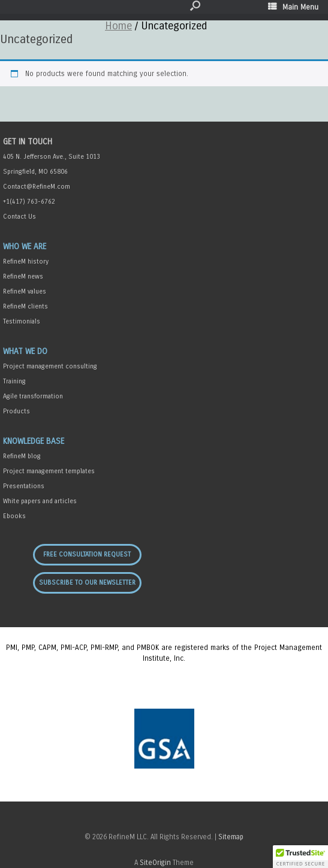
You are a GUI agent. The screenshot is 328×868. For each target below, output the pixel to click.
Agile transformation (33, 396)
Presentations (24, 486)
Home (118, 26)
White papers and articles (40, 501)
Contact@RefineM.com (37, 187)
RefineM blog (22, 456)
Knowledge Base (34, 441)
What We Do (25, 351)
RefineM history (26, 261)
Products (16, 411)
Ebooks (14, 516)
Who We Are (25, 247)
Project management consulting (50, 366)
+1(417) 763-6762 (29, 202)
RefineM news (23, 276)
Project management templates (49, 471)
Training (14, 381)
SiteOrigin (155, 863)
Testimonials (22, 321)
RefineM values (25, 291)
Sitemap (231, 837)
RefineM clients (25, 306)
